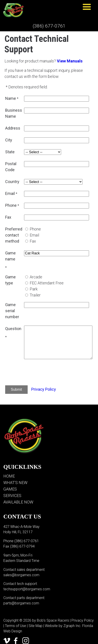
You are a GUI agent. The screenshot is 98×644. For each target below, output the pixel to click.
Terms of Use (16, 626)
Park (34, 289)
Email (34, 235)
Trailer (35, 295)
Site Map (36, 626)
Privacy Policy (44, 389)
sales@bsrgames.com (21, 575)
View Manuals (70, 61)
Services (12, 496)
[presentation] (58, 373)
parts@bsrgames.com (21, 603)
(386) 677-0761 (49, 26)
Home (9, 476)
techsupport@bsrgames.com (27, 589)
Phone (35, 229)
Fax (33, 241)
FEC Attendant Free (47, 283)
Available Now (18, 502)
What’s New (15, 483)
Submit (16, 389)
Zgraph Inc (72, 626)
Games (10, 489)
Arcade (36, 277)
